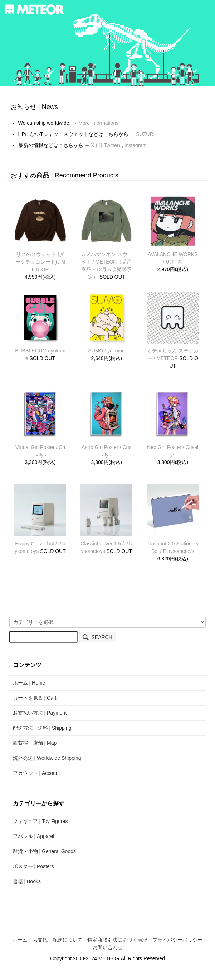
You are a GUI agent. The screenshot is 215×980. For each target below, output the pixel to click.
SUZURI (145, 134)
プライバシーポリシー (177, 940)
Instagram (136, 145)
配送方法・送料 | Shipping (42, 728)
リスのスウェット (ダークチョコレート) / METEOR (40, 262)
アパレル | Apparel (34, 836)
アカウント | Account (36, 773)
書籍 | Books (27, 881)
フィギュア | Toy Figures (40, 821)
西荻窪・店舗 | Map (35, 743)
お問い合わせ (108, 947)
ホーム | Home (29, 683)
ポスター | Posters (33, 866)
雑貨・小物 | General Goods (44, 851)
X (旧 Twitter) (106, 145)
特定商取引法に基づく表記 (117, 940)
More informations (98, 123)
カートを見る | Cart (35, 698)
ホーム (20, 940)
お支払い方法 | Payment (40, 713)
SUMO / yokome (106, 351)
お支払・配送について (58, 940)
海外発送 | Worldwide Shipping (47, 758)
